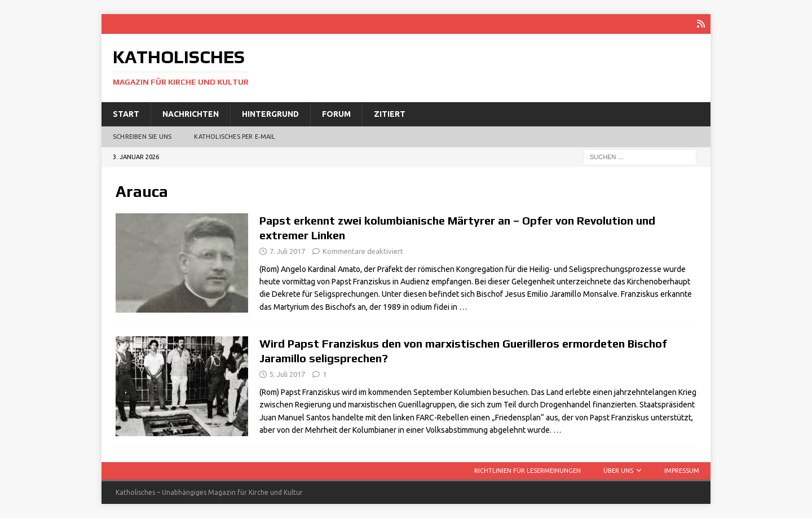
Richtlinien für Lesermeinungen (528, 471)
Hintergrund (270, 114)
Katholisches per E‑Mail (235, 137)
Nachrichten (191, 114)
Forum (336, 114)
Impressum (682, 471)
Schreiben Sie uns (142, 137)
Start (126, 114)
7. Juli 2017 (287, 251)
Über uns (618, 471)
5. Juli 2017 (287, 374)
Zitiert (390, 114)
